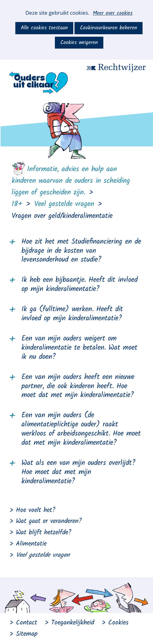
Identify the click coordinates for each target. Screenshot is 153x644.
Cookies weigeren (79, 43)
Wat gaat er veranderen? (49, 521)
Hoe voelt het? (36, 510)
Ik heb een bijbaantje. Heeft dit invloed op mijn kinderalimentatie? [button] (80, 285)
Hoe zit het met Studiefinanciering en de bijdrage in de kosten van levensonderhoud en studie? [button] (81, 251)
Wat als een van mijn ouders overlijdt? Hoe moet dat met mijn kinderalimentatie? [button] (78, 473)
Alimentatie (31, 544)
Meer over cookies (113, 13)
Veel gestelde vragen (43, 555)
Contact (27, 623)
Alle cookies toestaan (44, 28)
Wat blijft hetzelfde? (44, 533)
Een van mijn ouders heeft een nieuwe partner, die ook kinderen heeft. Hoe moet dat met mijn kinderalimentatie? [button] (78, 387)
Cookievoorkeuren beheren (109, 28)
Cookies (118, 623)
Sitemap (27, 634)
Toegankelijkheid (73, 623)
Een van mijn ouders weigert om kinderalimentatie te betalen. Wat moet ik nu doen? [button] (79, 348)
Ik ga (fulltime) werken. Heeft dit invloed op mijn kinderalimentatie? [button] (72, 314)
